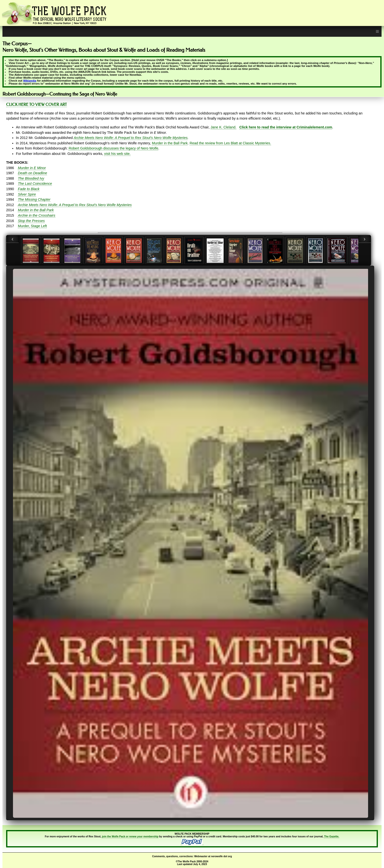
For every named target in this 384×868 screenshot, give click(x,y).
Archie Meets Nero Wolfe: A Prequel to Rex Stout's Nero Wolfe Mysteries (131, 138)
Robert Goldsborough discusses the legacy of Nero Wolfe (113, 148)
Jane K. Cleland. (224, 127)
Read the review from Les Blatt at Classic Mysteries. (230, 143)
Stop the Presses (31, 221)
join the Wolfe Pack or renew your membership (130, 837)
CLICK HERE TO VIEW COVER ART (36, 105)
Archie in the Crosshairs (37, 215)
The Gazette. (332, 837)
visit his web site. (117, 154)
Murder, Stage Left (32, 226)
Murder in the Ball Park (170, 143)
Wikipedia (30, 81)
